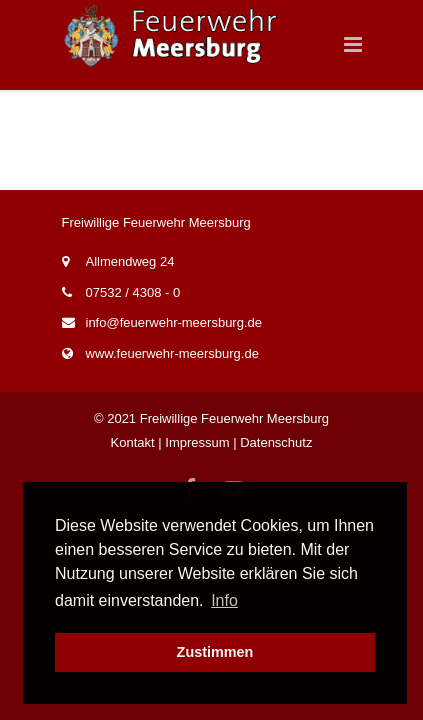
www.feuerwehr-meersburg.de (172, 353)
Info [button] (224, 600)
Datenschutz (276, 442)
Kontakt (133, 442)
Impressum (197, 442)
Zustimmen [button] (215, 652)
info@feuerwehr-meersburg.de (174, 322)
